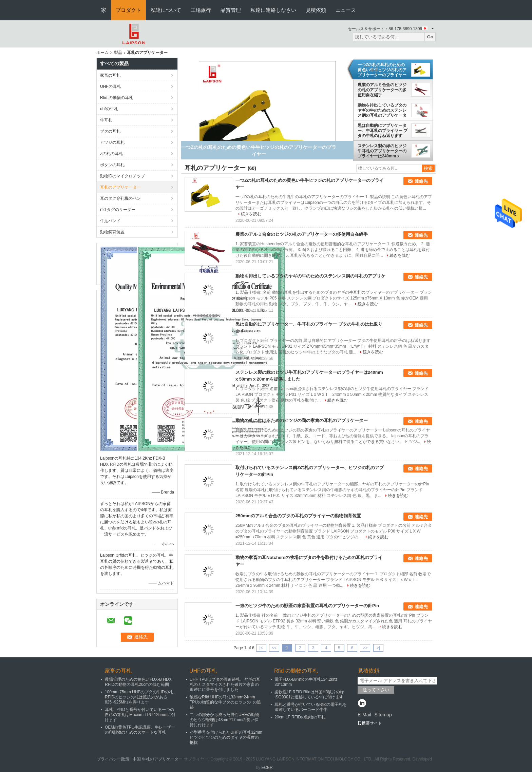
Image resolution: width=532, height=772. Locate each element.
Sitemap (383, 715)
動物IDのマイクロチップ (122, 176)
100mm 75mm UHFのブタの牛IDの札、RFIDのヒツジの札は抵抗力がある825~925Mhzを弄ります (141, 697)
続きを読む (251, 214)
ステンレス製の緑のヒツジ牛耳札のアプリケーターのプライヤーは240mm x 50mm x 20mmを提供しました (382, 151)
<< (274, 648)
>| (378, 648)
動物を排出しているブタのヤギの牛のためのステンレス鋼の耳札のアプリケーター (382, 110)
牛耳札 (106, 120)
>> (365, 648)
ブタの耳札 (110, 131)
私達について (166, 10)
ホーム (102, 53)
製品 (118, 53)
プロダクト (128, 10)
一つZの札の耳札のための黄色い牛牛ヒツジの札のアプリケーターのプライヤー (382, 70)
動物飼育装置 (112, 232)
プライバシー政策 (113, 759)
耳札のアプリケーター (120, 187)
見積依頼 (316, 10)
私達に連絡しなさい (273, 10)
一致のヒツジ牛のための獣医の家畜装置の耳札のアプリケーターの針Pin (307, 606)
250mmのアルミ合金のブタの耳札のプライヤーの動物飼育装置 (298, 516)
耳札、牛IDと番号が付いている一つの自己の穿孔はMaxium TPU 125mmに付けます (140, 715)
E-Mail (364, 715)
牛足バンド (110, 221)
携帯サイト (370, 723)
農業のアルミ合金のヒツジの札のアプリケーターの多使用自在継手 (382, 90)
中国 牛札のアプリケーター (158, 759)
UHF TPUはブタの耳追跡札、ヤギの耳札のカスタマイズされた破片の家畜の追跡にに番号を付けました (225, 684)
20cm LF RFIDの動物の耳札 (300, 717)
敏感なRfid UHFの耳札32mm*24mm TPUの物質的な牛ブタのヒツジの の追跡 (225, 702)
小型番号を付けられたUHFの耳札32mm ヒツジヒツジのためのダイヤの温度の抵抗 (226, 737)
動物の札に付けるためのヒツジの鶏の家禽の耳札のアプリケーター (302, 420)
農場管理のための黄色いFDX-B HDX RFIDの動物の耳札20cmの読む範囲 (138, 682)
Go (430, 37)
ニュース (346, 10)
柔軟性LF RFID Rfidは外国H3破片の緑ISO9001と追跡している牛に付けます (309, 694)
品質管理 (231, 10)
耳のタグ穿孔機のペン (120, 198)
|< (261, 648)
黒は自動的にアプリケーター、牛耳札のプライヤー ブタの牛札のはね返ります (383, 131)
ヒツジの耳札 (112, 142)
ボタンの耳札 (112, 165)
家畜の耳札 (110, 75)
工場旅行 (201, 10)
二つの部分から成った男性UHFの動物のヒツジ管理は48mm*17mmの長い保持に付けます (224, 720)
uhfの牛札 (109, 109)
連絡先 (421, 181)
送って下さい (376, 690)
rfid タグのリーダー (118, 210)
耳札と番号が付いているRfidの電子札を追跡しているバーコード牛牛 (311, 707)
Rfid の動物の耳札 (117, 98)
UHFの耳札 (110, 86)
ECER (267, 768)
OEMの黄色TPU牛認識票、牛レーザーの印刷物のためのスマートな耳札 (140, 730)
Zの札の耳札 (111, 154)
